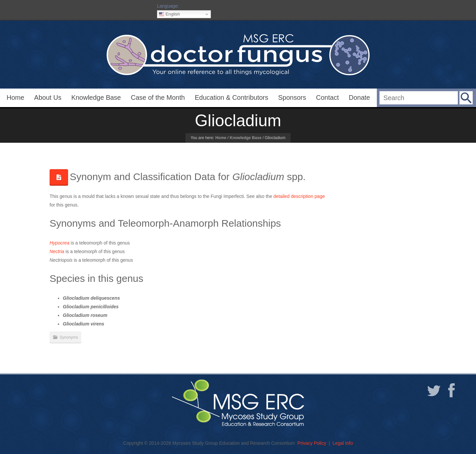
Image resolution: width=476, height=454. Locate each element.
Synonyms (69, 337)
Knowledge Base (96, 97)
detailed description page (299, 196)
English (169, 14)
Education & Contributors (231, 97)
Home (15, 97)
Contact (327, 97)
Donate (359, 97)
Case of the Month (158, 97)
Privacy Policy (312, 443)
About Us (48, 97)
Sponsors (292, 97)
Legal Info (343, 443)
